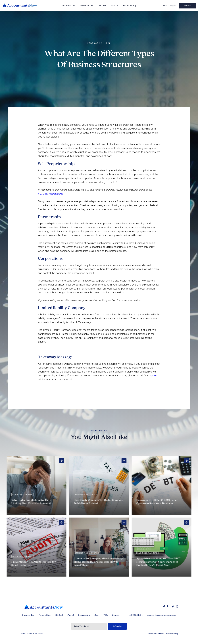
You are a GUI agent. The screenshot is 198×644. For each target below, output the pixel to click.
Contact (116, 615)
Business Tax (68, 5)
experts (153, 375)
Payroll (115, 5)
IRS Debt (102, 5)
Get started (188, 6)
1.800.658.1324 (136, 615)
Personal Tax (86, 5)
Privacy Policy (172, 634)
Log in (173, 6)
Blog (96, 615)
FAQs (105, 615)
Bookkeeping (130, 5)
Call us (164, 6)
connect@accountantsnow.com (161, 615)
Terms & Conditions (156, 634)
